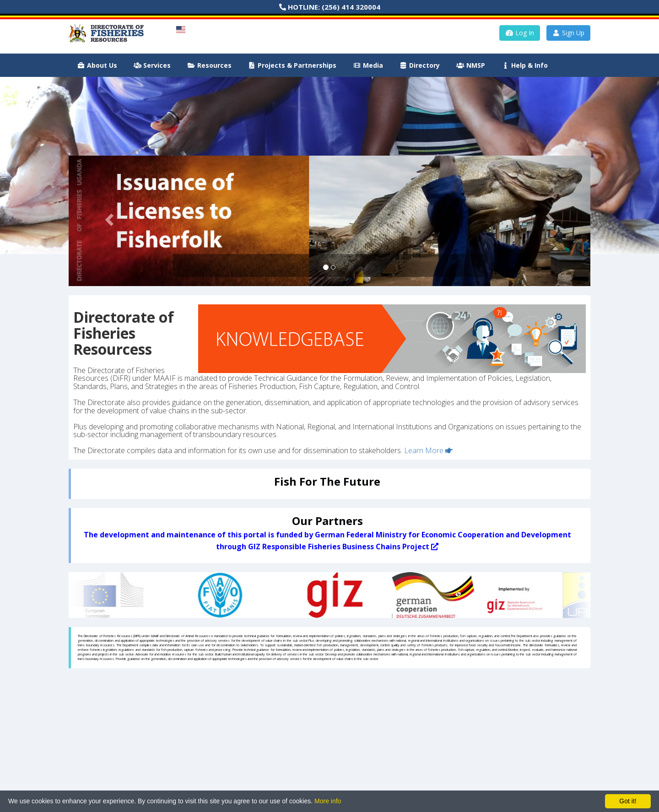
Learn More (428, 450)
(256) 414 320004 (351, 7)
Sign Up (569, 33)
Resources (209, 65)
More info (328, 801)
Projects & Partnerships (292, 65)
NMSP (471, 65)
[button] (108, 221)
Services (152, 65)
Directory (420, 65)
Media (368, 65)
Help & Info (525, 65)
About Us (97, 65)
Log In (520, 33)
